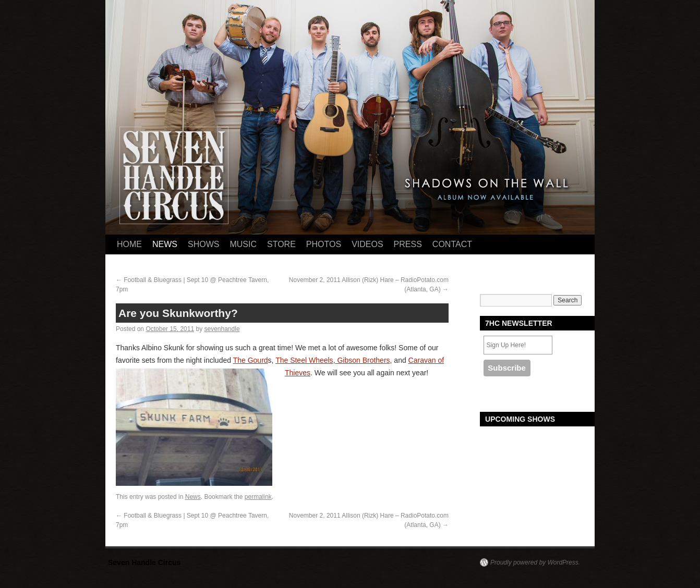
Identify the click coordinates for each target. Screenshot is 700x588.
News (165, 244)
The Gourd (251, 360)
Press (408, 244)
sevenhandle (222, 329)
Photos (324, 244)
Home (129, 244)
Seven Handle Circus (144, 562)
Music (243, 244)
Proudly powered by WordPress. (535, 562)
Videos (367, 244)
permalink (258, 497)
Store (281, 244)
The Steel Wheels (304, 360)
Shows (203, 244)
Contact (452, 244)
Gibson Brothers (363, 360)
